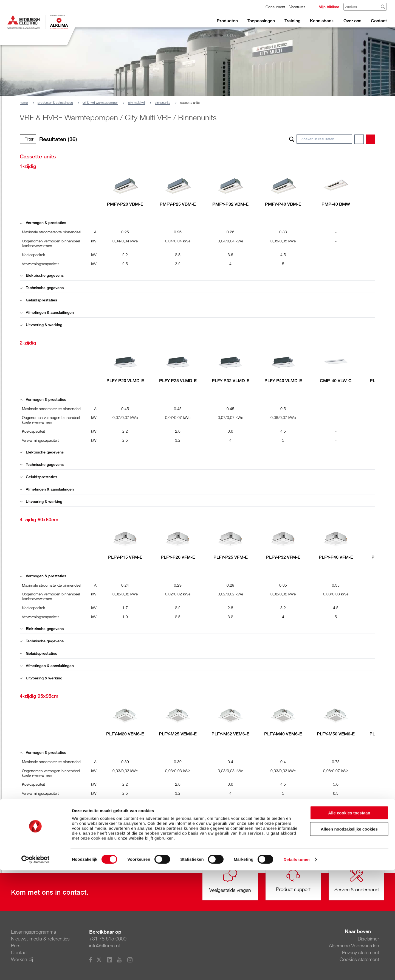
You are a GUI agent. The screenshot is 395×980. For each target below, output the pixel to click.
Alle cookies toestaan (349, 922)
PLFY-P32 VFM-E (283, 557)
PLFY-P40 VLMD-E (283, 381)
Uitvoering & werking (41, 325)
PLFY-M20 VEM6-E (125, 734)
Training (292, 21)
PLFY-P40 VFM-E (336, 557)
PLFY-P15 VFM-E (125, 557)
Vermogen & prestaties (43, 222)
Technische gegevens (42, 288)
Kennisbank (322, 21)
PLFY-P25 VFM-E (231, 557)
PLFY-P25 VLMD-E (178, 381)
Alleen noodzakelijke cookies (349, 939)
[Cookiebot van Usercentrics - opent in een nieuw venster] (36, 969)
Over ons (352, 21)
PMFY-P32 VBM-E (230, 204)
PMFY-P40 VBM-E (283, 204)
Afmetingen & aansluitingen (47, 312)
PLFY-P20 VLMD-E (125, 381)
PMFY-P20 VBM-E (125, 204)
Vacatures (297, 7)
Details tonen (296, 969)
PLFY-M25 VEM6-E (178, 734)
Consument (275, 7)
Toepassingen (261, 21)
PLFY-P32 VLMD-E (231, 381)
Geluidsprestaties (38, 300)
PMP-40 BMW (336, 204)
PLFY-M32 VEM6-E (230, 734)
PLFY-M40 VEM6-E (283, 734)
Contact (379, 21)
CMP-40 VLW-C (336, 381)
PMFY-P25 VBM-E (178, 204)
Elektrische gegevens (42, 275)
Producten (227, 21)
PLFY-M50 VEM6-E (336, 734)
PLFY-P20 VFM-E (178, 557)
